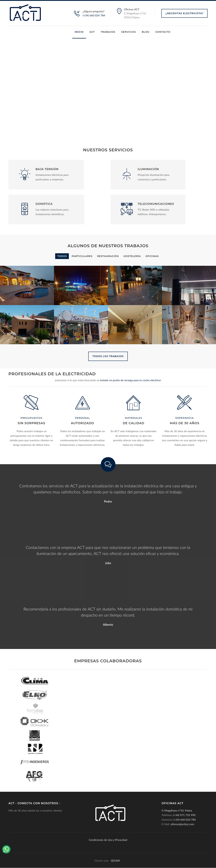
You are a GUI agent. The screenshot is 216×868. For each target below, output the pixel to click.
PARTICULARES (82, 256)
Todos (62, 256)
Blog (146, 32)
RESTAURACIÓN (108, 256)
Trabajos (108, 32)
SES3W (115, 861)
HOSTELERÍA (132, 256)
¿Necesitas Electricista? (184, 13)
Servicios (129, 32)
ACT (92, 32)
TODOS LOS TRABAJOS (108, 356)
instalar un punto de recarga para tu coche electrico (130, 380)
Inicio (79, 32)
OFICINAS (152, 256)
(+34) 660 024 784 (94, 15)
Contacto (163, 32)
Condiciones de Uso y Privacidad (108, 840)
